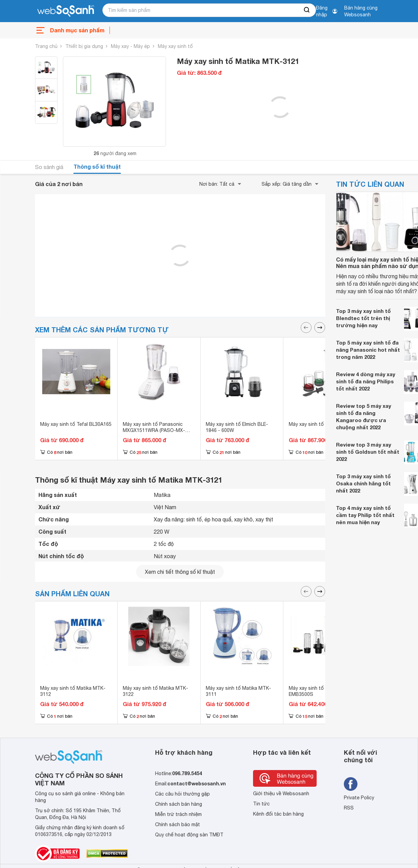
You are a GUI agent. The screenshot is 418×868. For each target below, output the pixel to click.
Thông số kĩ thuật (97, 166)
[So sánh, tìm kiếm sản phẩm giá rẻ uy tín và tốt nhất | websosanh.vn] (66, 11)
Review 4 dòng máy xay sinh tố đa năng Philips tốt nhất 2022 (366, 381)
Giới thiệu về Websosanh (281, 794)
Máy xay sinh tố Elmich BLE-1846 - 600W (237, 427)
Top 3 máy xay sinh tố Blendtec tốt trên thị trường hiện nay (363, 318)
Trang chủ (46, 46)
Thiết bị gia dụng (84, 46)
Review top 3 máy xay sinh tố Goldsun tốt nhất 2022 (368, 452)
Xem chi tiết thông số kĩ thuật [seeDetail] (180, 572)
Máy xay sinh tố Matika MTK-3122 (155, 691)
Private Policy (359, 798)
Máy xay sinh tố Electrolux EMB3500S (318, 691)
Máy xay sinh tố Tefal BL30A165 (76, 424)
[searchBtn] (307, 10)
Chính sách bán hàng (179, 804)
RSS (349, 808)
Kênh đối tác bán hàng (278, 814)
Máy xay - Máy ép (130, 46)
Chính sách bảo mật (178, 824)
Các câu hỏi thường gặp (182, 794)
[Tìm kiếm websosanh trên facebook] (351, 784)
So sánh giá (49, 167)
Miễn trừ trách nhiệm (178, 814)
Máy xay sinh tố (175, 46)
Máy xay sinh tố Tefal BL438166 (324, 424)
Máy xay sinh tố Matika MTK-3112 (73, 691)
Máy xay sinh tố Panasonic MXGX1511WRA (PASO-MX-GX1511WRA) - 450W (154, 430)
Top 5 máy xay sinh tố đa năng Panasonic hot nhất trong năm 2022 (368, 350)
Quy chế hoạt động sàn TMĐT (189, 835)
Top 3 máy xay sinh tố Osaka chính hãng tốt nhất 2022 (363, 483)
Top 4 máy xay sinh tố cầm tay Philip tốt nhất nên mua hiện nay (365, 515)
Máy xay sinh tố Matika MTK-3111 (238, 691)
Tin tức (261, 804)
